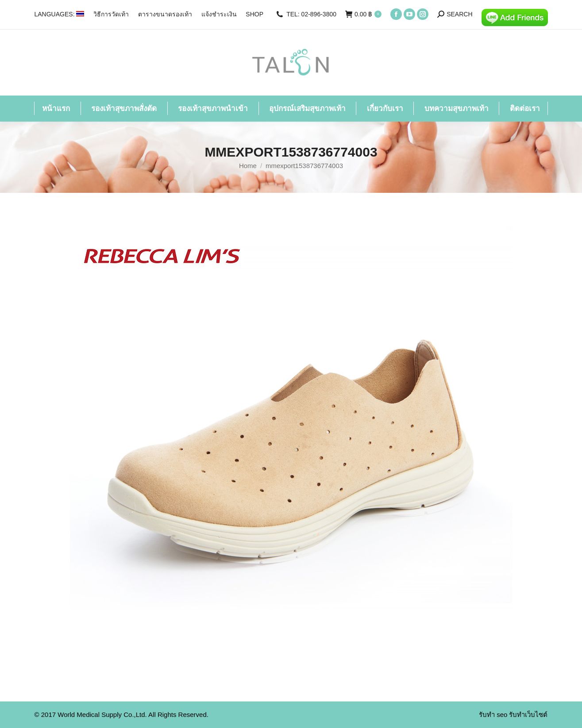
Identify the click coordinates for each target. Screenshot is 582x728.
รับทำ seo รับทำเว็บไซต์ (513, 715)
